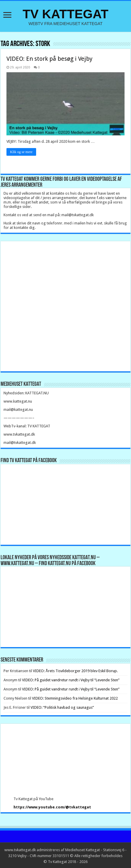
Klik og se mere (21, 152)
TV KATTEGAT (65, 14)
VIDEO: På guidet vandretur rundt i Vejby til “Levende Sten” (71, 680)
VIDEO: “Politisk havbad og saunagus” (62, 707)
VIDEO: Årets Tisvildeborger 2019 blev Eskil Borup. (75, 671)
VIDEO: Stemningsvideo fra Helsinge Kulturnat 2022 (75, 698)
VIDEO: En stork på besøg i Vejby (49, 59)
